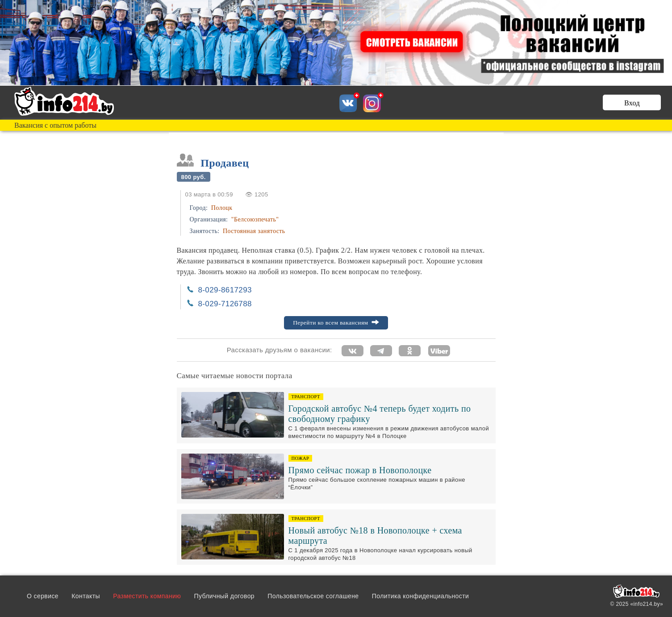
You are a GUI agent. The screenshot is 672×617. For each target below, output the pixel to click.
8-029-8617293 (225, 290)
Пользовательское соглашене (313, 596)
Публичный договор (224, 596)
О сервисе (43, 596)
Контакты (86, 596)
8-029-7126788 (225, 304)
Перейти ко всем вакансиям (336, 323)
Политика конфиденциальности (420, 596)
